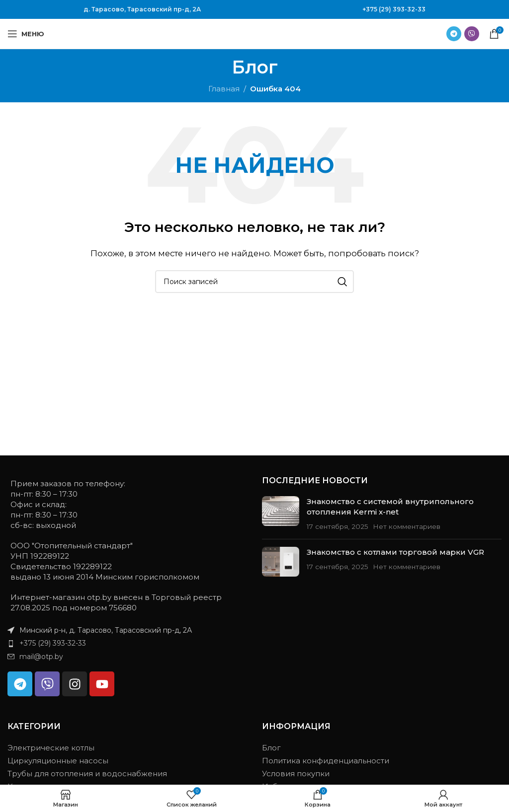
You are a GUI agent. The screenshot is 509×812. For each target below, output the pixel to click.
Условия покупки (296, 774)
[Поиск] (254, 282)
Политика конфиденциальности (326, 761)
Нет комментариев (407, 526)
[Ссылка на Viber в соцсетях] (472, 34)
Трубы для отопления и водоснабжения (87, 774)
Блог (271, 748)
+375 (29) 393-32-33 (394, 9)
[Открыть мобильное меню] (26, 34)
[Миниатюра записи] (281, 514)
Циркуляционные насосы (58, 761)
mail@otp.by (41, 657)
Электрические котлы (51, 748)
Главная (224, 89)
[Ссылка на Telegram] (454, 34)
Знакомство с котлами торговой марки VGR (395, 552)
